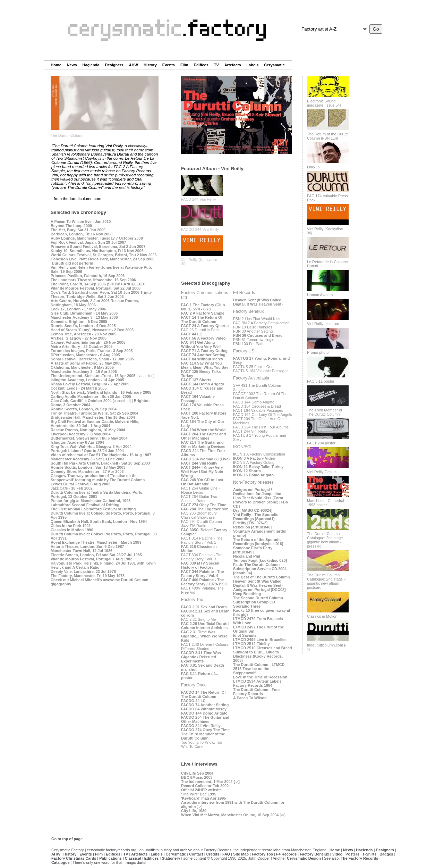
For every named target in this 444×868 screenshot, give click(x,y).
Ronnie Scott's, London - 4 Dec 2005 (83, 326)
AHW (134, 65)
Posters (352, 854)
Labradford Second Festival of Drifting (85, 505)
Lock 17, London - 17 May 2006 (78, 309)
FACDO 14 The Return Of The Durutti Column (203, 694)
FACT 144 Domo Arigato (203, 384)
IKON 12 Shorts (247, 471)
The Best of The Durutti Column (262, 577)
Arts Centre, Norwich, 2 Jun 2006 (80, 301)
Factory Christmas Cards (74, 858)
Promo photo (318, 352)
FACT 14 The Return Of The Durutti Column (202, 319)
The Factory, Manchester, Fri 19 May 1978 (88, 576)
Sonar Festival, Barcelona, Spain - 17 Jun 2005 (92, 359)
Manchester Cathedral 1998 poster (326, 503)
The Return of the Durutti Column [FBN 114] (328, 136)
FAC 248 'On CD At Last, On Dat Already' (203, 482)
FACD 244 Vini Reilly (199, 199)
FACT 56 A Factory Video (203, 338)
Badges (386, 854)
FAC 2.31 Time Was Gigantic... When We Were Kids (204, 636)
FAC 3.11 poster (321, 381)
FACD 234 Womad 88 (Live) (205, 459)
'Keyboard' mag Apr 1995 (203, 798)
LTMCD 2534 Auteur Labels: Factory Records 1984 (258, 683)
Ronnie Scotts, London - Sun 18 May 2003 (88, 467)
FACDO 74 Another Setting (205, 705)
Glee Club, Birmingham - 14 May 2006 (84, 313)
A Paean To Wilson (250, 698)
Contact (196, 854)
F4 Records (286, 854)
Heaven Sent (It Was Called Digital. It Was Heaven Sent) (258, 302)
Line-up (313, 167)
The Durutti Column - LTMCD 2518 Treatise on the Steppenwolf (259, 669)
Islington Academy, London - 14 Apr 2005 (87, 380)
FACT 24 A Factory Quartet (205, 326)
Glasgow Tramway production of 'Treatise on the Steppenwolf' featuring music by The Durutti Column (98, 478)
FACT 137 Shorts (196, 380)
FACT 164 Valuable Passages (198, 399)
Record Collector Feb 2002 (205, 786)
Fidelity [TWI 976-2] (250, 523)
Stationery (171, 858)
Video (337, 854)
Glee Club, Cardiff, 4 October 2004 (81, 401)
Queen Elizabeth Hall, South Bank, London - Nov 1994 (99, 521)
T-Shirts (369, 854)
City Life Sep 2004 (197, 773)
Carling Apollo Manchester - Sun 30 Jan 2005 (91, 397)
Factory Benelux (314, 854)
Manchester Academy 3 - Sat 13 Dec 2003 (87, 459)
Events (169, 65)
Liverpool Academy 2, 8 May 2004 (80, 434)
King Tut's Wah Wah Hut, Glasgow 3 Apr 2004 (91, 446)
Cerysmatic (274, 65)
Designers (114, 65)
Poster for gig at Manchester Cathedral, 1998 (91, 501)
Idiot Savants (245, 635)
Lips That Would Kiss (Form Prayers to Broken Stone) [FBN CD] (261, 502)
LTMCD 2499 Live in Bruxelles (260, 640)
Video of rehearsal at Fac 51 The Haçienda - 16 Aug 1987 (101, 455)
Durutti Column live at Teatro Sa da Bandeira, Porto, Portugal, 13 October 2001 (97, 494)
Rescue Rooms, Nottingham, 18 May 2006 (95, 303)
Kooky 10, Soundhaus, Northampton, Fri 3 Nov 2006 (97, 251)
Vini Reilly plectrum (323, 324)
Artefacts (233, 65)
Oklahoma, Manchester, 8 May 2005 (82, 367)
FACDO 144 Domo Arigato (204, 713)
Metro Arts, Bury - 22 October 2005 (82, 347)
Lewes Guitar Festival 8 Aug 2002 (80, 484)
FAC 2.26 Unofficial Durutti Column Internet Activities (205, 626)
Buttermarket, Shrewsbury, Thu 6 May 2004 (89, 438)
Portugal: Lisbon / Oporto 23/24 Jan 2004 (87, 451)
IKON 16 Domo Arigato (253, 475)
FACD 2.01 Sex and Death (204, 607)
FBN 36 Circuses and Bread (258, 335)
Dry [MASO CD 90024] (253, 510)
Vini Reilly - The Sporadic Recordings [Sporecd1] (256, 517)
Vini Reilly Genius (322, 472)
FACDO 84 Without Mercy (204, 709)
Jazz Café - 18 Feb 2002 (72, 488)
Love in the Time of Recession (260, 677)
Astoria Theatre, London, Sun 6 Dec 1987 (87, 546)
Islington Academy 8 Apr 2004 (77, 442)
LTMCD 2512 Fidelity (251, 644)
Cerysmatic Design (304, 858)
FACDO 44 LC (193, 701)
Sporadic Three (247, 606)
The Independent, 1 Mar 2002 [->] (210, 782)
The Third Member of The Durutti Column (325, 412)
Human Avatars (320, 295)
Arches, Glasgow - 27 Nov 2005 (79, 338)
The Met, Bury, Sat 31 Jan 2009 (78, 230)
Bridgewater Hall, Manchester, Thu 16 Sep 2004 (93, 417)
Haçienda (91, 65)
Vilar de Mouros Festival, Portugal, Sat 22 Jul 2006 (96, 288)
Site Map (241, 854)
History (150, 65)
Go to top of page (67, 839)
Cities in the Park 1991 (71, 526)
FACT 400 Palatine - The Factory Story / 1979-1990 (204, 582)
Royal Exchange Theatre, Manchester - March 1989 (96, 542)
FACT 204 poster (321, 443)
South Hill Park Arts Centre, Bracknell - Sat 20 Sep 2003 (100, 463)
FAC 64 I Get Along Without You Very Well (201, 344)
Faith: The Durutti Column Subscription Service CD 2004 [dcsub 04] (260, 569)
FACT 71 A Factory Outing (204, 351)
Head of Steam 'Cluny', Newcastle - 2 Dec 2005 (92, 330)
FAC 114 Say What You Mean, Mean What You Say (205, 365)
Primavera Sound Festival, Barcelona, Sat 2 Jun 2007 (98, 247)
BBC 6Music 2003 (197, 777)
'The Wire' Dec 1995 (199, 794)
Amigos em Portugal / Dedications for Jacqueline (257, 492)
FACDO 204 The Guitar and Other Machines (205, 719)
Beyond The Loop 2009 (71, 226)
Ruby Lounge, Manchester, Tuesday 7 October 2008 (97, 238)
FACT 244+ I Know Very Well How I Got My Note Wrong (202, 471)
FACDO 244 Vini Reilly (200, 229)
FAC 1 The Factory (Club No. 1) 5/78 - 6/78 (203, 307)
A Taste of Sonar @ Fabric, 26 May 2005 (86, 363)
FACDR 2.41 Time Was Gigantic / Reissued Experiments (201, 657)
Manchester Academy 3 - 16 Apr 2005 (84, 372)
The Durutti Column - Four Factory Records (257, 692)
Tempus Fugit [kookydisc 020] (260, 560)
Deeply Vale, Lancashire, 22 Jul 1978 (83, 571)
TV (216, 65)
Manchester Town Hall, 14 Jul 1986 (82, 551)
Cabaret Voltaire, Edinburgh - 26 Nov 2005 (88, 342)
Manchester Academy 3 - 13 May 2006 (84, 317)
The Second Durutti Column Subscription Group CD (258, 600)
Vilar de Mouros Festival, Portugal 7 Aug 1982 (91, 559)
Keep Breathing (247, 594)
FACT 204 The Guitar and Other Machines (203, 436)
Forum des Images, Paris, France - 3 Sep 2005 (92, 351)
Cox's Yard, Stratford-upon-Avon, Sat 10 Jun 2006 (95, 292)
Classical (133, 858)
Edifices (201, 65)
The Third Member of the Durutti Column (203, 736)
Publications (110, 858)
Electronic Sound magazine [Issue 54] (324, 103)
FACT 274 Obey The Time (204, 505)
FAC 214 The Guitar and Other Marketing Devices (203, 444)
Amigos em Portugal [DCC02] (259, 590)
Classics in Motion (322, 616)
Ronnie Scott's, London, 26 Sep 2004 (84, 409)
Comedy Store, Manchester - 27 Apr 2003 (87, 471)
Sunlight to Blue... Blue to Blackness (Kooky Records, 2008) (258, 656)
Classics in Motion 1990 (72, 530)
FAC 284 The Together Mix (204, 509)
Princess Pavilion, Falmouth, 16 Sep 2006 (88, 276)
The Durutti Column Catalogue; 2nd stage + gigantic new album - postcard (327, 581)
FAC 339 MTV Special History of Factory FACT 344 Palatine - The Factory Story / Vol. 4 (202, 569)
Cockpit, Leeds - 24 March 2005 (79, 388)
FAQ (226, 854)
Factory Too (262, 854)
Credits (213, 854)
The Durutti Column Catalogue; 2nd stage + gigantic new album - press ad (327, 540)
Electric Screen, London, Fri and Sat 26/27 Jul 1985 (96, 555)
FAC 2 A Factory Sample (203, 313)
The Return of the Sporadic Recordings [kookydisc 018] (258, 542)
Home (56, 65)
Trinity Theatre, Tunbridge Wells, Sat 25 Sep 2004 (95, 413)
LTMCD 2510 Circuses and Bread (263, 648)
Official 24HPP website (201, 790)
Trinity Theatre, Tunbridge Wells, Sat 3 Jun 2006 (101, 294)
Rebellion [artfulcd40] (252, 527)
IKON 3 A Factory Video (254, 458)
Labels (253, 65)
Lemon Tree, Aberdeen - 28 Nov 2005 (83, 334)
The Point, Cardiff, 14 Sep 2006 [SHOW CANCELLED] (98, 284)
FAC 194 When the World (203, 430)
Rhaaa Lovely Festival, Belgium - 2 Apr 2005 (90, 384)
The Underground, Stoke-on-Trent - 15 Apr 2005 (93, 376)
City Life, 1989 (194, 811)
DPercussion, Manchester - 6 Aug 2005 (85, 355)
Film (184, 65)
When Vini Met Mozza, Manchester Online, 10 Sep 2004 (230, 815)
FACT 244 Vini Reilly (199, 463)
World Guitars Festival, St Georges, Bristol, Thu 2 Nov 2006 (104, 255)
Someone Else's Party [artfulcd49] (253, 550)
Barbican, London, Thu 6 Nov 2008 (82, 234)
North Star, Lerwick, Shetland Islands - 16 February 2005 (101, 392)
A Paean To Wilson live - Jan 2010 (81, 222)
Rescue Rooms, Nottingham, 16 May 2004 (88, 430)
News (72, 65)
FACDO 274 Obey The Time (205, 730)
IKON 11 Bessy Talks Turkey (258, 467)
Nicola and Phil (247, 556)
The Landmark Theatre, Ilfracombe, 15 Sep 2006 (93, 280)
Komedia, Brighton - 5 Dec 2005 (79, 322)
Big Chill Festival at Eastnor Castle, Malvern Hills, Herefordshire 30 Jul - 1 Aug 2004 (95, 424)
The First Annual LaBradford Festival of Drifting (93, 509)
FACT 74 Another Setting (203, 355)
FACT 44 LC (192, 334)
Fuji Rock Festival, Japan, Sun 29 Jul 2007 (88, 242)
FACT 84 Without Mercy (202, 359)
